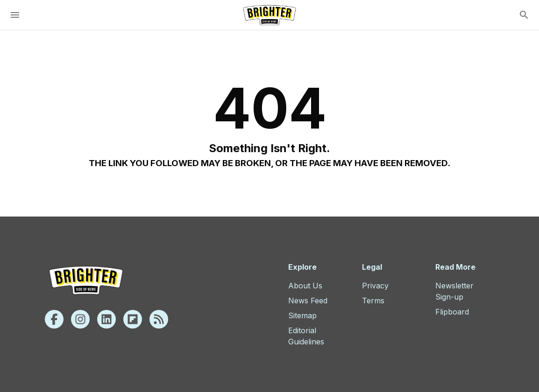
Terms (373, 301)
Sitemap (302, 315)
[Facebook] (54, 319)
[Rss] (159, 319)
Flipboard (452, 312)
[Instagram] (80, 319)
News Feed (308, 301)
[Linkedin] (106, 319)
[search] (524, 15)
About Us (305, 286)
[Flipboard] (133, 319)
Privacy (375, 286)
